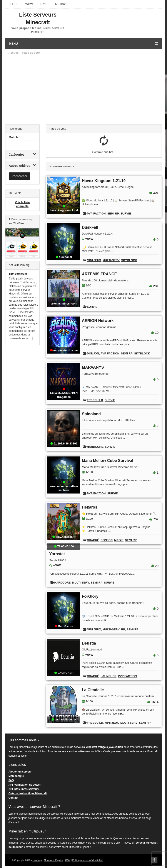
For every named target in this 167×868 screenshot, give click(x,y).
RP (123, 629)
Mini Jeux (94, 260)
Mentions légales (54, 860)
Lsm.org (37, 860)
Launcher (108, 676)
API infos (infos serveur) (24, 789)
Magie (119, 540)
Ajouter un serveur (20, 772)
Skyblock (129, 260)
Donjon (93, 353)
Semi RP (113, 214)
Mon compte (16, 776)
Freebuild (95, 400)
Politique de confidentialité (87, 860)
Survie (126, 214)
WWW (89, 239)
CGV (68, 860)
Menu (83, 44)
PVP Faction (96, 214)
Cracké (93, 540)
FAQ (11, 780)
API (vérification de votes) (24, 785)
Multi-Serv (111, 260)
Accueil (13, 53)
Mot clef (14, 137)
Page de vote (31, 53)
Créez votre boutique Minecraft (28, 793)
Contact (13, 798)
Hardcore (95, 447)
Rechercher (19, 176)
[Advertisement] (83, 90)
